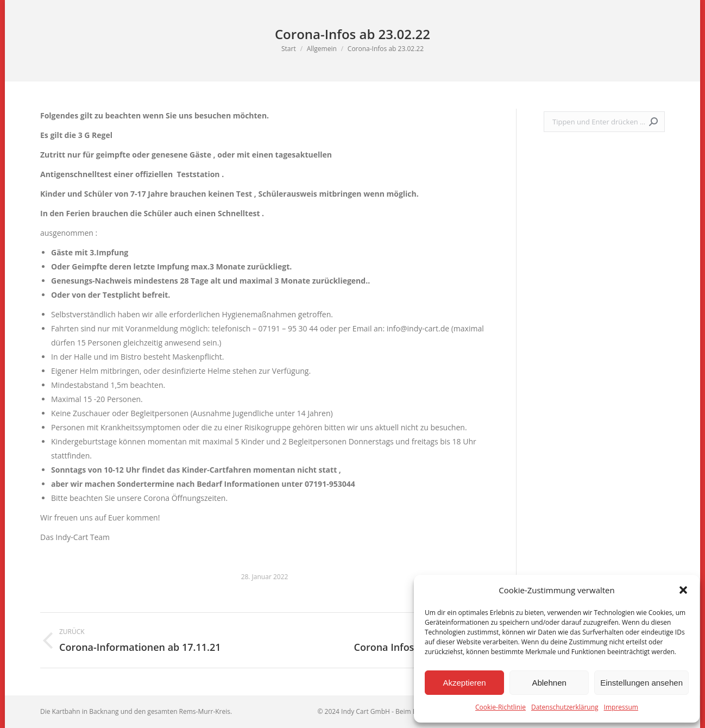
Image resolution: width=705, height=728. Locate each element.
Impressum (621, 707)
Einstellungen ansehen (641, 683)
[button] (683, 590)
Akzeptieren (464, 683)
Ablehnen (549, 683)
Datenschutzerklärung (565, 707)
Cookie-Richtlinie (501, 707)
